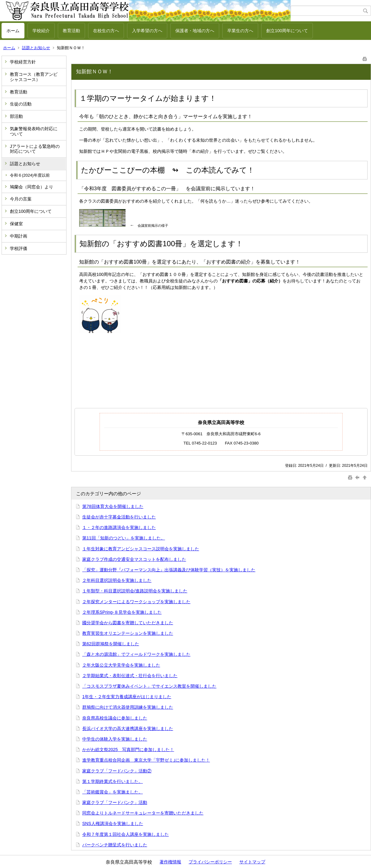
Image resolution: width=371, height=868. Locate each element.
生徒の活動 (21, 104)
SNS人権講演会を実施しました (113, 823)
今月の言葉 (21, 199)
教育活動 (71, 31)
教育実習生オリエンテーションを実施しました (128, 633)
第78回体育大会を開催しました (113, 506)
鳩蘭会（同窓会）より (32, 187)
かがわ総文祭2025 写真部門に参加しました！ (128, 750)
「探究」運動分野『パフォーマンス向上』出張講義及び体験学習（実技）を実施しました (169, 570)
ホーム (13, 31)
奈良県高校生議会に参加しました (115, 718)
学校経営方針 (23, 62)
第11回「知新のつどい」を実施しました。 (124, 538)
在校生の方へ (106, 31)
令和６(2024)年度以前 (30, 175)
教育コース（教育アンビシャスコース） (34, 77)
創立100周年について (287, 31)
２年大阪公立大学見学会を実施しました (121, 665)
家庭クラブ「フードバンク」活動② (117, 771)
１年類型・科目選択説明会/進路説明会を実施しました (135, 591)
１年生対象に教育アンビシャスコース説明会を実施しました (141, 549)
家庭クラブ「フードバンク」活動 (115, 802)
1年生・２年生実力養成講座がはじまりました (127, 697)
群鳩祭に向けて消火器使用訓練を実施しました (128, 707)
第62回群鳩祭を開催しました (111, 644)
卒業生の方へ (240, 31)
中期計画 (19, 236)
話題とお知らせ (36, 48)
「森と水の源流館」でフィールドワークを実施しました (136, 654)
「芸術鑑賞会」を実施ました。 (113, 792)
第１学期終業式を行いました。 (113, 781)
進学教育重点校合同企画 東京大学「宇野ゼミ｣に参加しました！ (146, 760)
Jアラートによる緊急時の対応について (35, 149)
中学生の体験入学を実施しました (115, 739)
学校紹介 (41, 31)
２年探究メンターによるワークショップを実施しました (136, 602)
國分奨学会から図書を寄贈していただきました (128, 623)
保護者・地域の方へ (195, 31)
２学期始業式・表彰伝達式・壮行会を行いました (130, 676)
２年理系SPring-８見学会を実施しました (122, 612)
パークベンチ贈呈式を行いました (115, 845)
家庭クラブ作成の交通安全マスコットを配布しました (134, 559)
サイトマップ (252, 862)
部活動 (16, 116)
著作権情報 (170, 862)
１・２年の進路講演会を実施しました (119, 527)
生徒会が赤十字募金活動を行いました (119, 517)
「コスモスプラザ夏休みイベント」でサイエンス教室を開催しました (149, 686)
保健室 (16, 224)
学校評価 (19, 248)
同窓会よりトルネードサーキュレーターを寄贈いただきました (143, 813)
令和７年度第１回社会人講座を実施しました (126, 834)
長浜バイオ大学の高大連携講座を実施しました (128, 728)
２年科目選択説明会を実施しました (117, 580)
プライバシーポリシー (210, 862)
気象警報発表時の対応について (34, 131)
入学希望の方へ (147, 31)
